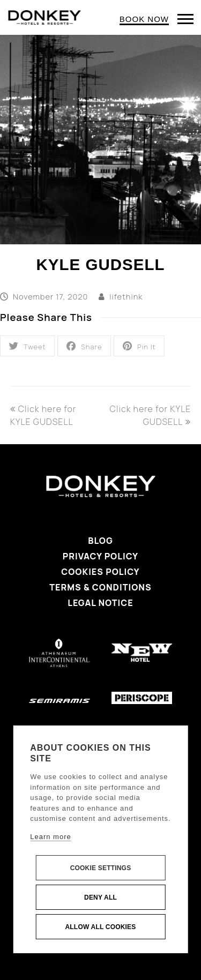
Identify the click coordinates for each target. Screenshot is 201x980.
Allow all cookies (100, 927)
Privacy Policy (100, 556)
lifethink (126, 296)
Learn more (50, 837)
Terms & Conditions (100, 587)
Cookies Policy (100, 572)
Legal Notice (100, 603)
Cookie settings (101, 868)
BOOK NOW (144, 19)
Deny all (100, 897)
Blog (100, 541)
